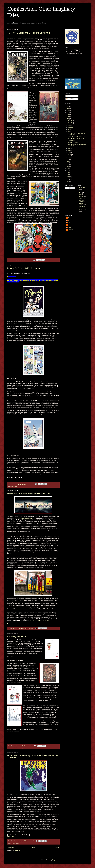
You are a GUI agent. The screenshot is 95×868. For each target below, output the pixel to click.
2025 (68, 108)
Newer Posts (11, 848)
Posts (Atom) (17, 850)
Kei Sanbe (17, 748)
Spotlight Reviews (81, 204)
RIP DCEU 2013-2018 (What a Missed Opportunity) (30, 494)
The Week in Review (82, 207)
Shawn (70, 227)
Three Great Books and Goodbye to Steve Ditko (29, 33)
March (70, 155)
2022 (68, 110)
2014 (68, 164)
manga (22, 748)
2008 (68, 177)
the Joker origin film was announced (39, 621)
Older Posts (56, 848)
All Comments (70, 99)
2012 (68, 168)
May (69, 151)
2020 (68, 115)
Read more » (10, 624)
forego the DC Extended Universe (25, 518)
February (70, 157)
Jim (69, 220)
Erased (13, 748)
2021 (68, 112)
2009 (68, 175)
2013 (68, 166)
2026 (68, 106)
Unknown (70, 230)
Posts (68, 96)
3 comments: (30, 746)
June (69, 149)
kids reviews (14, 486)
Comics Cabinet (83, 188)
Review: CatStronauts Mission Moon (24, 268)
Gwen (69, 218)
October (70, 125)
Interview (81, 197)
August (70, 129)
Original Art (14, 843)
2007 (68, 179)
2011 (68, 170)
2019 (68, 117)
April (69, 153)
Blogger (54, 860)
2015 (68, 162)
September (71, 127)
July (69, 132)
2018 (68, 119)
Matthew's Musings (82, 201)
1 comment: (29, 260)
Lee (69, 223)
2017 (68, 160)
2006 (68, 181)
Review (25, 748)
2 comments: (31, 484)
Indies (81, 195)
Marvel (81, 198)
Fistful (81, 193)
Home (34, 848)
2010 (68, 173)
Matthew (70, 225)
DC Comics (82, 191)
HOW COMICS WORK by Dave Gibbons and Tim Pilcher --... (78, 145)
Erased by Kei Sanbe (17, 636)
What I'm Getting (83, 210)
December (71, 121)
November (71, 123)
